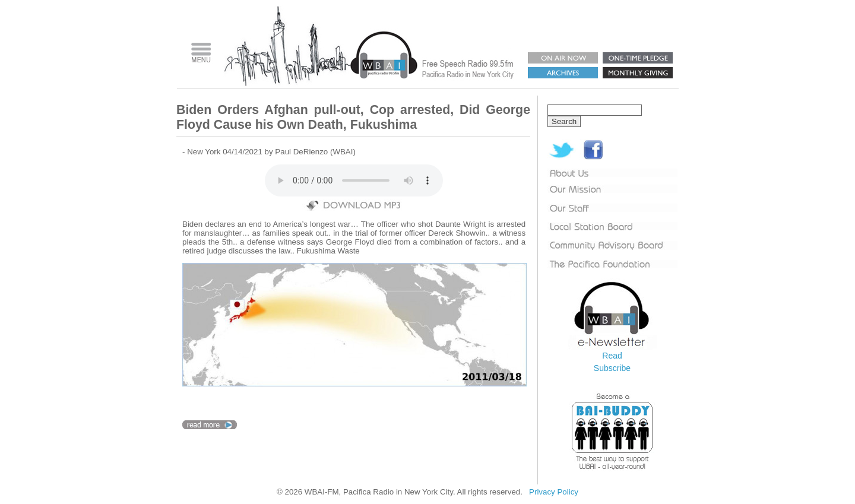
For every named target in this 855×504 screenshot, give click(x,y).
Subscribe (612, 368)
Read (612, 356)
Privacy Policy (554, 492)
